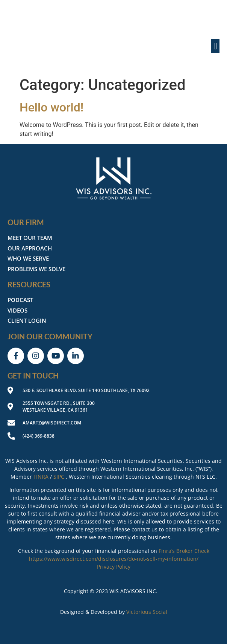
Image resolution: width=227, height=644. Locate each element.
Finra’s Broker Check (184, 551)
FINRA (41, 477)
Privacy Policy (114, 567)
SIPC (59, 477)
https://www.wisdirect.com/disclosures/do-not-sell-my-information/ (114, 559)
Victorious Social (147, 612)
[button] (215, 46)
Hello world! (51, 107)
